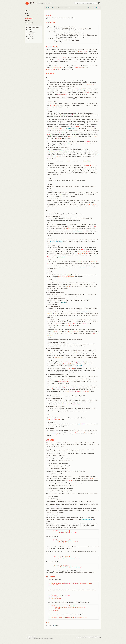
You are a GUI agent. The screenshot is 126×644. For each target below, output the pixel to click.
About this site (32, 637)
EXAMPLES (31, 38)
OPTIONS (30, 35)
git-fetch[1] (80, 366)
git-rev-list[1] (61, 257)
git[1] (54, 626)
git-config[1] (84, 312)
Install (28, 21)
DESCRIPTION (32, 33)
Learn (27, 13)
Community (29, 23)
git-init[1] (64, 302)
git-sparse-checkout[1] (56, 242)
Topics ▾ (91, 8)
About (27, 11)
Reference (29, 18)
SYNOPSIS (30, 31)
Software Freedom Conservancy (93, 637)
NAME (29, 30)
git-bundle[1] (55, 506)
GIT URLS (30, 37)
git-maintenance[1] (71, 128)
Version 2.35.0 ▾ (50, 8)
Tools (27, 16)
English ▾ (97, 8)
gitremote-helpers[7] (87, 519)
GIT (29, 40)
